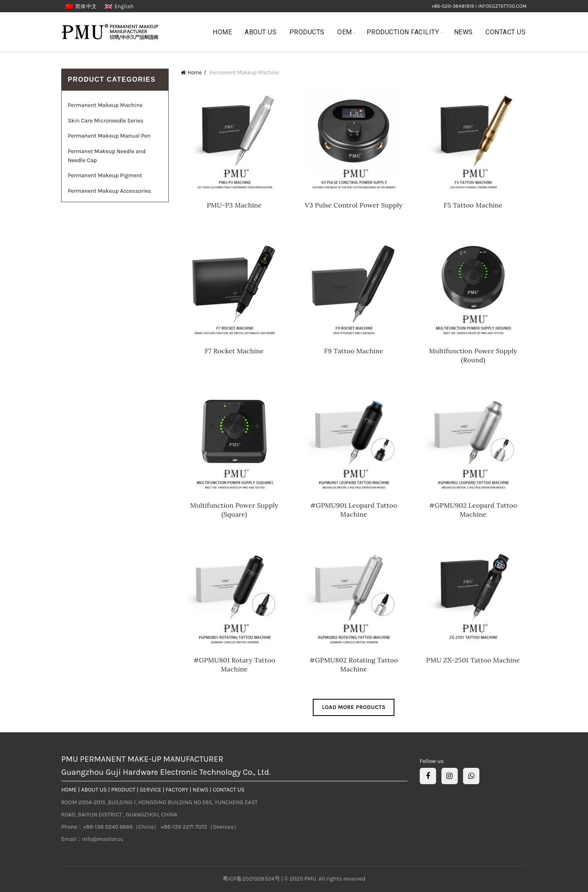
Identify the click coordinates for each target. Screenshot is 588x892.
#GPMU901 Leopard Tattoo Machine (354, 510)
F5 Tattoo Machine (473, 205)
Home (222, 32)
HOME (69, 790)
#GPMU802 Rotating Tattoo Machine (354, 665)
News (463, 32)
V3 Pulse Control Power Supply (354, 205)
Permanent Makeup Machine (105, 105)
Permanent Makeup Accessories (109, 191)
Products (307, 32)
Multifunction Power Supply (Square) (234, 510)
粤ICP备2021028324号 (252, 879)
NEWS (200, 790)
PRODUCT (123, 790)
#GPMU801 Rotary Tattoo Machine (234, 665)
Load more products (354, 707)
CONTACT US (229, 790)
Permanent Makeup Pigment (105, 175)
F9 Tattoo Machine (354, 351)
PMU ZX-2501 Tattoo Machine (473, 660)
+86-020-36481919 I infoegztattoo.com (479, 6)
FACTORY (177, 790)
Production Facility (403, 32)
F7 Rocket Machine (234, 351)
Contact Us (506, 32)
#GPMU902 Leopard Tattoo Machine (473, 510)
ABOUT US (94, 790)
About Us (261, 32)
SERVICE (150, 790)
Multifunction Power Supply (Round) (473, 355)
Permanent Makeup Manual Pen (109, 136)
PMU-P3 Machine (234, 205)
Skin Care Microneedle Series (106, 121)
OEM (345, 32)
